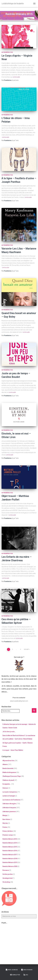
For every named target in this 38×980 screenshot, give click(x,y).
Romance (6, 870)
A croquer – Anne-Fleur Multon (13, 750)
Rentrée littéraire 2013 (10, 839)
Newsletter (15, 975)
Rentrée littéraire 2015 (10, 847)
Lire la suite (16, 77)
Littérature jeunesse (9, 812)
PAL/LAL (5, 823)
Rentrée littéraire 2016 (10, 851)
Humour (5, 788)
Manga (5, 815)
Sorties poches (8, 874)
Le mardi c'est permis (10, 792)
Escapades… (7, 784)
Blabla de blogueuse (9, 772)
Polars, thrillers (8, 831)
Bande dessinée (8, 768)
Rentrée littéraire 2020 (10, 866)
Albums (5, 764)
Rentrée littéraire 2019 (10, 862)
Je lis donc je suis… (9, 732)
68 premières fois (7, 52)
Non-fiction (6, 819)
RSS (26, 975)
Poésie (5, 827)
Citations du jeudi (8, 780)
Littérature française (9, 808)
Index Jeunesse (12, 970)
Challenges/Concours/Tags (12, 776)
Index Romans (27, 970)
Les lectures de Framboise (11, 800)
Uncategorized (7, 878)
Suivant (26, 649)
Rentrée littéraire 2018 (10, 859)
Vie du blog (6, 882)
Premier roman (8, 835)
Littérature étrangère (9, 804)
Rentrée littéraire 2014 (10, 843)
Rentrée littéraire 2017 (10, 855)
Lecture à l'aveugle (9, 796)
